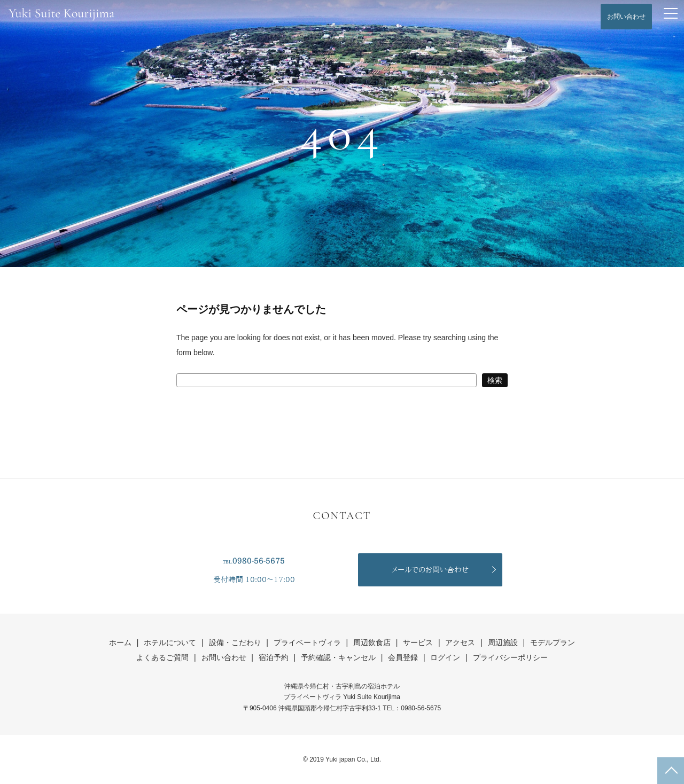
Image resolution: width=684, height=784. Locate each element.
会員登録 (403, 657)
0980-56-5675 (259, 561)
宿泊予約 (274, 657)
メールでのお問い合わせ (430, 570)
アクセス (460, 642)
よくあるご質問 (162, 657)
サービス (418, 642)
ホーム (120, 642)
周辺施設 (503, 642)
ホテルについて (170, 642)
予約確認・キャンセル (338, 657)
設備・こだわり (235, 642)
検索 (495, 380)
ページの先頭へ (671, 771)
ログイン (445, 657)
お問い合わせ (626, 17)
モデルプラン (553, 642)
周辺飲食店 (372, 642)
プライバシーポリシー (510, 657)
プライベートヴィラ (307, 642)
